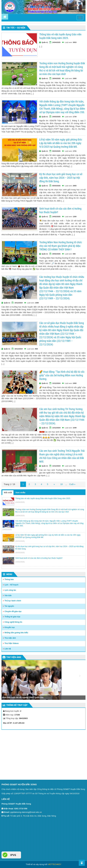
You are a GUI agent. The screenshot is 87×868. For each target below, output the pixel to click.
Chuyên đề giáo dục (13, 611)
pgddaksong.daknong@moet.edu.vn (26, 812)
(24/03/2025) (7, 529)
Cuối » (72, 484)
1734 (75, 117)
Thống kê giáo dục (12, 617)
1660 (75, 78)
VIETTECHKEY (54, 864)
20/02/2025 (56, 254)
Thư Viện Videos (12, 643)
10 (61, 484)
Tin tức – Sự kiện (16, 28)
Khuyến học (10, 627)
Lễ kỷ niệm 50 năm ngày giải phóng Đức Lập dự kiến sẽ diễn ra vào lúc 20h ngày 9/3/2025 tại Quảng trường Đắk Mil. (61, 143)
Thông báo (9, 579)
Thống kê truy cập (17, 705)
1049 (75, 428)
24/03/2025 (56, 117)
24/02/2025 (56, 217)
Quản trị (45, 42)
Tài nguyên (9, 606)
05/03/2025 (56, 151)
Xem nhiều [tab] (20, 493)
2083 (75, 186)
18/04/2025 (56, 78)
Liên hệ (8, 649)
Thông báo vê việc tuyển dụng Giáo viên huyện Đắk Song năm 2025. (60, 36)
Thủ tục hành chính (13, 601)
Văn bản (8, 596)
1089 (37, 303)
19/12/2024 (19, 303)
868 (36, 349)
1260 (75, 217)
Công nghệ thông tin (13, 622)
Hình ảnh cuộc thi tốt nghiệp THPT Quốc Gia (23, 697)
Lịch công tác (10, 590)
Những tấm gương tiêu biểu (16, 633)
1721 (75, 151)
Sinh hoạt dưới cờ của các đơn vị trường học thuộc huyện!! (60, 210)
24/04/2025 (56, 42)
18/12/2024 (19, 349)
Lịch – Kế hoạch (11, 585)
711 (74, 466)
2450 (75, 383)
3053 (75, 42)
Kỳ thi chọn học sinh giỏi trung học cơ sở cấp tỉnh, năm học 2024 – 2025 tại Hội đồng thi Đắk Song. (61, 178)
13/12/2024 (56, 383)
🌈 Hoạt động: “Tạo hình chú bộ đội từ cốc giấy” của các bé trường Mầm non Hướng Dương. (62, 375)
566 (74, 254)
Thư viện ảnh (10, 638)
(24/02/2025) (20, 562)
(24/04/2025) (20, 502)
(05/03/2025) (20, 541)
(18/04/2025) (20, 516)
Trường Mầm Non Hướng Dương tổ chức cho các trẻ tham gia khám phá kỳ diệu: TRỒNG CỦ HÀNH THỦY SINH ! (61, 246)
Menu (9, 574)
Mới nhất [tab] (8, 493)
